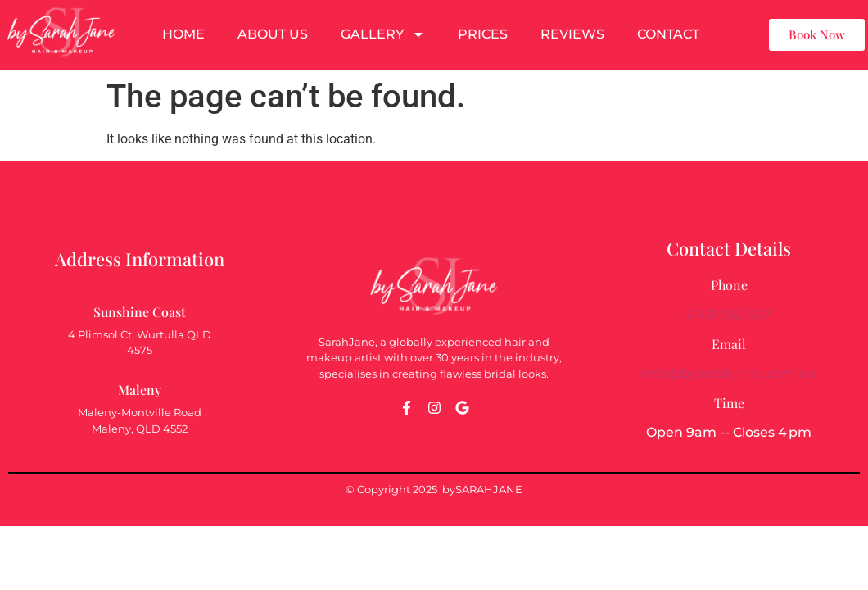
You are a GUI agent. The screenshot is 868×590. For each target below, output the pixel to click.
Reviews (572, 34)
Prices (483, 34)
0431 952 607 (729, 314)
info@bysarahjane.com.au (729, 373)
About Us (273, 34)
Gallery (383, 34)
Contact (668, 34)
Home (183, 34)
